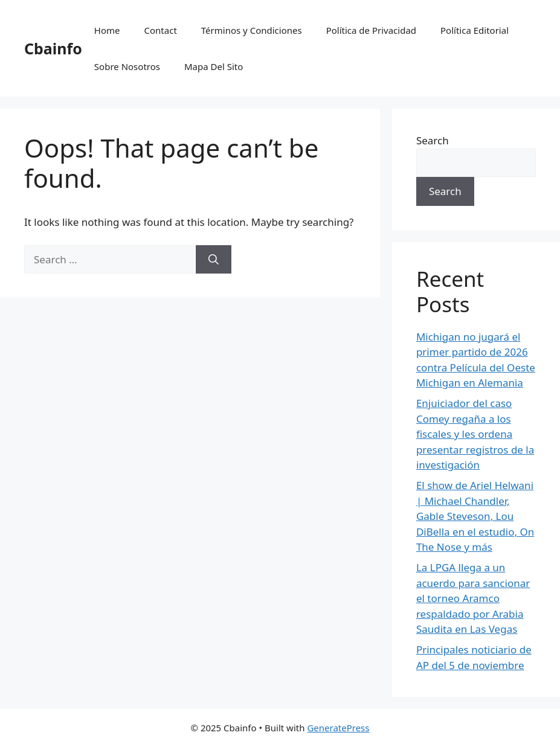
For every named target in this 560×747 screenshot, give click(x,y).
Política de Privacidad (371, 30)
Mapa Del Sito (214, 66)
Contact (161, 30)
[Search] (214, 260)
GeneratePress (338, 728)
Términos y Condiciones (252, 30)
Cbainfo (53, 48)
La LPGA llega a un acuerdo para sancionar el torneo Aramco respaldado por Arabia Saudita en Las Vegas (473, 598)
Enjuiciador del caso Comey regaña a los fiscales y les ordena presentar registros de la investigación (475, 434)
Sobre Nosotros (127, 66)
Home (107, 30)
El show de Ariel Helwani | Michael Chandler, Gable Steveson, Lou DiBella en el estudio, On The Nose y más (475, 516)
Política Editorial (475, 30)
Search (433, 140)
